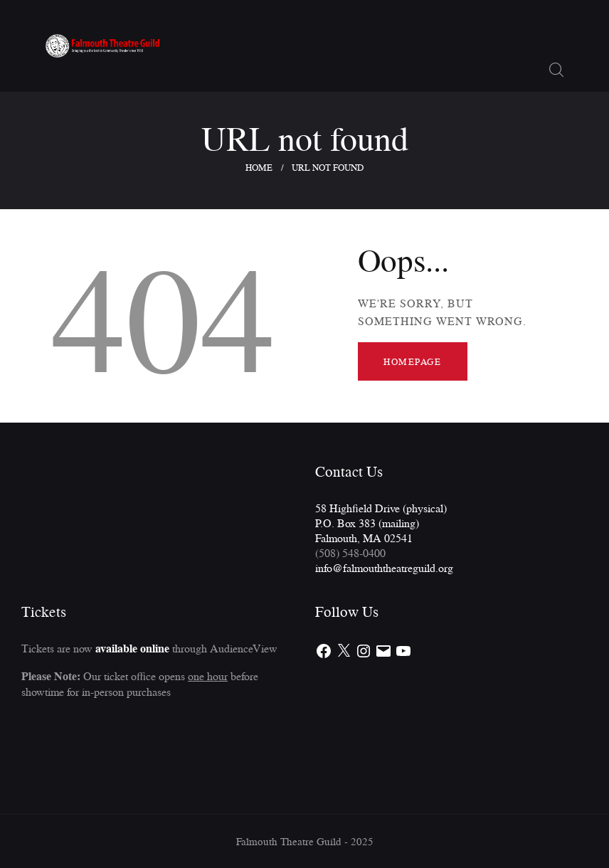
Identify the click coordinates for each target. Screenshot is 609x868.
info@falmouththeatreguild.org (384, 568)
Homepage (412, 361)
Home (259, 167)
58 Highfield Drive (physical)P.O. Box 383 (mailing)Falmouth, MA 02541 (381, 523)
